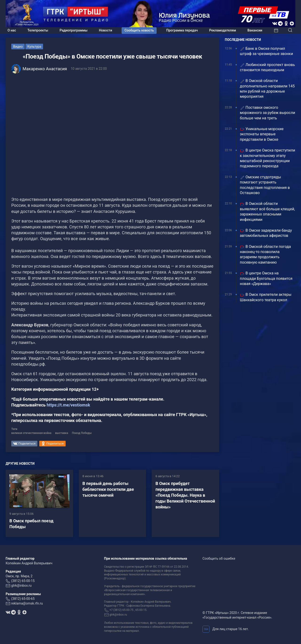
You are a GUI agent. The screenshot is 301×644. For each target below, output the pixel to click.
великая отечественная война (31, 433)
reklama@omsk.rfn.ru (27, 603)
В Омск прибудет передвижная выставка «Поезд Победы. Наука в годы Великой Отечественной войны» (185, 495)
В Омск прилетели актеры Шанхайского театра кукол (266, 297)
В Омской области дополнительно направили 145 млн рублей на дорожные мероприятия (267, 89)
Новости (106, 30)
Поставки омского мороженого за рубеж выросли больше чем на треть (267, 113)
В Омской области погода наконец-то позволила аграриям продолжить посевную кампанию (265, 254)
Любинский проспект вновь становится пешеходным (267, 67)
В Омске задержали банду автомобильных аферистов (266, 233)
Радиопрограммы (74, 30)
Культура (34, 47)
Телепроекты (38, 30)
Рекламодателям (223, 30)
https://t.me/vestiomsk (68, 405)
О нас (12, 30)
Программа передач (182, 30)
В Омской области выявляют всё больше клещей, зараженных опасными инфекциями (267, 211)
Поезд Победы (82, 433)
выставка (62, 433)
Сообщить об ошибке (219, 558)
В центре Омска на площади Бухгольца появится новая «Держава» (266, 278)
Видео (18, 47)
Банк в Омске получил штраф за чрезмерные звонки (266, 51)
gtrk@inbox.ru (21, 585)
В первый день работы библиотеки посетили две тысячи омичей (108, 489)
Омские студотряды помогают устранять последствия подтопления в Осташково (265, 185)
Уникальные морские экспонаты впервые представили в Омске (262, 134)
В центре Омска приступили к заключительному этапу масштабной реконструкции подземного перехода (267, 158)
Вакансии (255, 30)
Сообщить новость (139, 30)
